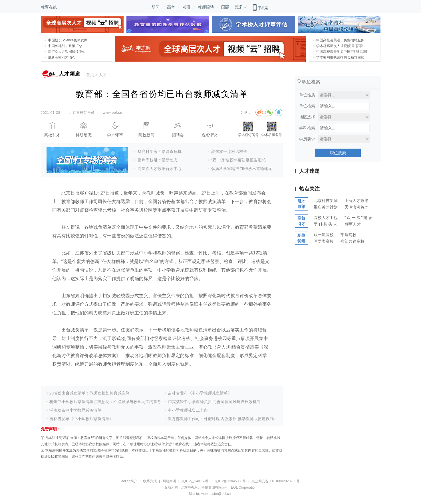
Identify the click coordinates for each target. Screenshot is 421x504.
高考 (171, 7)
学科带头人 (326, 224)
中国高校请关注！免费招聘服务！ (342, 40)
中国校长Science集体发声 (68, 40)
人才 (103, 75)
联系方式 (150, 481)
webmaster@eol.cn (216, 494)
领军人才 (353, 224)
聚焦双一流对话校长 (229, 151)
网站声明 (169, 481)
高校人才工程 (326, 218)
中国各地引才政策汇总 (65, 46)
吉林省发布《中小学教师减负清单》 (81, 419)
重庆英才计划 (326, 207)
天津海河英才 (356, 207)
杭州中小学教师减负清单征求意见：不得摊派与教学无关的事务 (105, 402)
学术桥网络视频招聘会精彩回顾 (340, 57)
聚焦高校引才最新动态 (158, 160)
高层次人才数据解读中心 (67, 52)
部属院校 (349, 235)
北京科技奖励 (326, 201)
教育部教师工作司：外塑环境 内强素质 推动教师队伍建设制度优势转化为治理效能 (241, 419)
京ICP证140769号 (195, 481)
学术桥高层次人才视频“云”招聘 (340, 46)
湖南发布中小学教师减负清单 (75, 410)
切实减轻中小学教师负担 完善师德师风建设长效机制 (214, 402)
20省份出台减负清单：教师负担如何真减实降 (90, 393)
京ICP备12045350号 (231, 481)
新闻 (156, 7)
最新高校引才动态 (62, 57)
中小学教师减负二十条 (188, 410)
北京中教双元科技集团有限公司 (205, 487)
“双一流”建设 (359, 218)
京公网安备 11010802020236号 (276, 481)
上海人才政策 (356, 201)
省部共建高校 (352, 241)
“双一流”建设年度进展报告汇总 (238, 160)
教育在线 (49, 7)
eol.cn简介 (129, 481)
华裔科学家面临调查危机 (160, 151)
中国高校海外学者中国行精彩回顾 (342, 52)
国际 (225, 7)
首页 (90, 75)
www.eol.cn (112, 113)
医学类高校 (324, 241)
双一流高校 (324, 235)
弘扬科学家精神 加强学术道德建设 (242, 169)
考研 (186, 7)
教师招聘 (206, 7)
